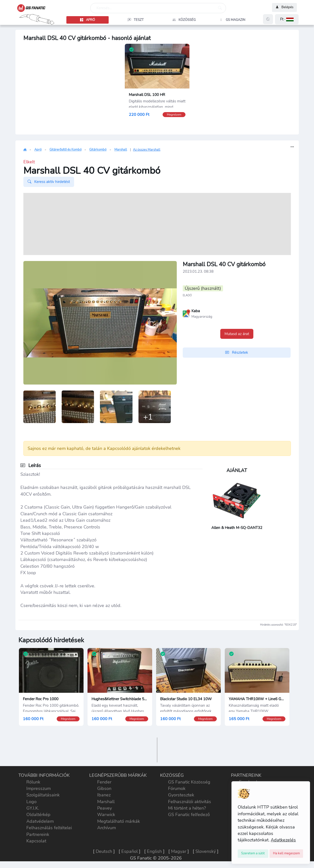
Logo (31, 802)
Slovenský (206, 852)
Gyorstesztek (181, 796)
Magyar (179, 852)
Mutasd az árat (237, 334)
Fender (104, 782)
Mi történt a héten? (187, 809)
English (154, 852)
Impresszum (39, 789)
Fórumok (177, 789)
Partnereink (38, 835)
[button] (287, 19)
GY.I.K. (33, 809)
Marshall (121, 150)
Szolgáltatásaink (43, 796)
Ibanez (104, 796)
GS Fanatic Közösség (189, 782)
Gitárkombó (98, 150)
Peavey (105, 809)
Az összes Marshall (147, 150)
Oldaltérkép (38, 815)
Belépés (284, 7)
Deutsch (104, 852)
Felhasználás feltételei (49, 828)
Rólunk (33, 782)
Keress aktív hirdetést (49, 182)
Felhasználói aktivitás (190, 802)
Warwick (106, 815)
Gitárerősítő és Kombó (66, 150)
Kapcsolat (36, 842)
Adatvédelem (40, 822)
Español (130, 852)
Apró (38, 150)
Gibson (104, 789)
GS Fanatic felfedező (189, 815)
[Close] (253, 854)
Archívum (107, 828)
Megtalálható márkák (119, 822)
